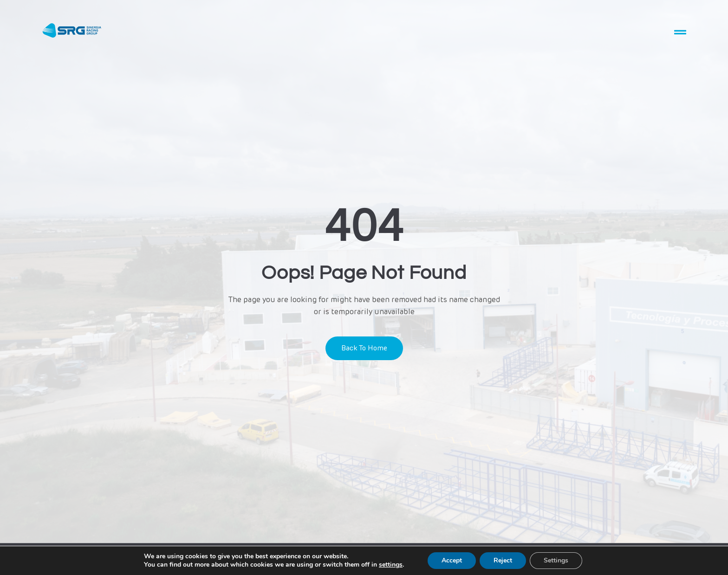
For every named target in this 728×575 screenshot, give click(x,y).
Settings (556, 560)
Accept (452, 560)
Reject (503, 560)
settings (391, 565)
